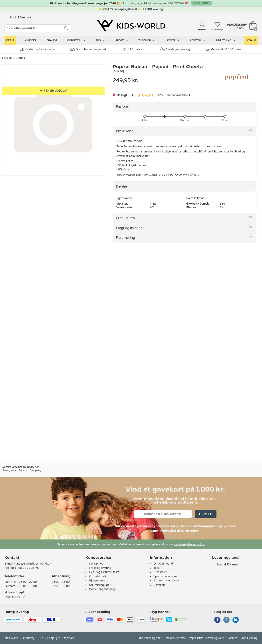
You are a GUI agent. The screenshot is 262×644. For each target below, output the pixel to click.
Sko (100, 40)
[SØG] (66, 28)
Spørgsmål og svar (166, 576)
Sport (122, 40)
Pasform (123, 107)
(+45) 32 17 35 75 (27, 568)
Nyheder (30, 40)
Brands (52, 40)
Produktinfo (125, 218)
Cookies (232, 638)
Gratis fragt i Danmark (37, 49)
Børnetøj (76, 40)
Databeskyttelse (175, 638)
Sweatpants (9, 470)
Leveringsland (215, 638)
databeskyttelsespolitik (190, 544)
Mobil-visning (249, 638)
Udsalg (251, 40)
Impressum (196, 638)
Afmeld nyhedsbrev (166, 581)
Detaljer (122, 186)
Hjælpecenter (98, 581)
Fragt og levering (129, 228)
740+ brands (134, 49)
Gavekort (160, 585)
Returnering (125, 238)
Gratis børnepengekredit (89, 49)
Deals (10, 40)
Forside (7, 58)
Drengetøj (35, 470)
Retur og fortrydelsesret (105, 572)
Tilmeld (206, 514)
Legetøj (198, 40)
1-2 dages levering (175, 49)
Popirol (23, 470)
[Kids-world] (131, 26)
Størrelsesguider (100, 585)
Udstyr (173, 40)
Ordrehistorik (98, 576)
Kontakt (12, 558)
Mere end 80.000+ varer (224, 49)
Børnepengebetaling (102, 589)
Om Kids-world (163, 564)
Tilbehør (147, 40)
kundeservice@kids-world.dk (33, 564)
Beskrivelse (125, 131)
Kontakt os (96, 564)
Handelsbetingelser (149, 638)
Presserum (161, 572)
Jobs (157, 568)
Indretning (225, 40)
